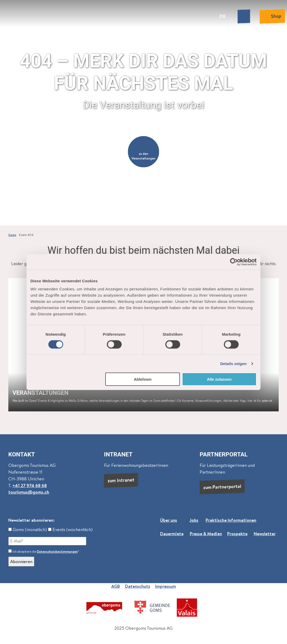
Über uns (169, 520)
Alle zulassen (219, 379)
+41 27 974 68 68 (30, 486)
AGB (116, 586)
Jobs (194, 520)
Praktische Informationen (231, 520)
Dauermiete (172, 533)
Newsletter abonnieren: (31, 520)
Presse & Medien (206, 533)
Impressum (166, 586)
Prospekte (237, 533)
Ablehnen (143, 379)
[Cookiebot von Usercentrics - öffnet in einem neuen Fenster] (234, 262)
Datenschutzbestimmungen (57, 551)
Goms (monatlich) (28, 530)
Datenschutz (138, 586)
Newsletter (265, 533)
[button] (143, 152)
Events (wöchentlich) (70, 530)
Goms (12, 235)
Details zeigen (233, 363)
